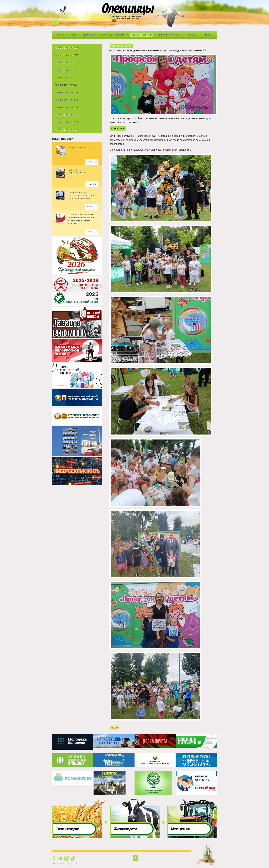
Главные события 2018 (66, 107)
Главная (59, 35)
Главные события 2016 (66, 122)
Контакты (208, 35)
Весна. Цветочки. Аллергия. (81, 147)
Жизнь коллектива (169, 35)
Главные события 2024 (66, 62)
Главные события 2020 (66, 92)
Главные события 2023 (66, 70)
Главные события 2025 (66, 55)
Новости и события (142, 35)
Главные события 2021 (66, 85)
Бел (55, 22)
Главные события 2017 (66, 115)
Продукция (89, 35)
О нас (73, 35)
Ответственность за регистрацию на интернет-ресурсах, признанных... (81, 195)
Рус (62, 22)
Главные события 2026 (66, 48)
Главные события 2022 (66, 77)
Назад (115, 728)
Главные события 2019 (66, 100)
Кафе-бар (191, 35)
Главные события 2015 (66, 130)
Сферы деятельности (113, 35)
